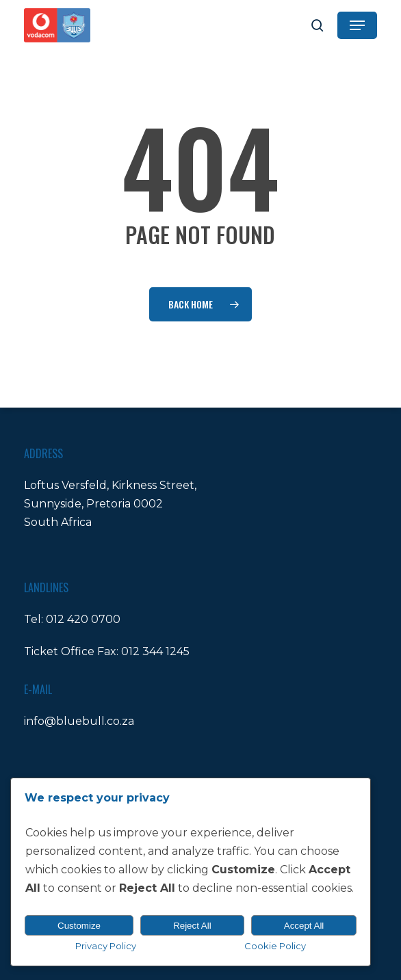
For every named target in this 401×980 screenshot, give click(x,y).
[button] (357, 25)
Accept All (304, 926)
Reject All (192, 926)
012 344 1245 (155, 651)
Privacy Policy (106, 946)
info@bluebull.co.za (79, 721)
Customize (79, 926)
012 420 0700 (83, 619)
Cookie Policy (275, 946)
